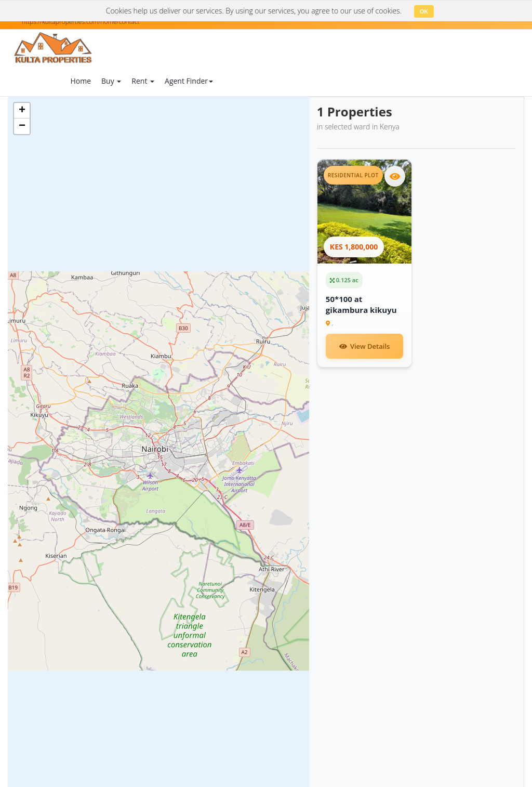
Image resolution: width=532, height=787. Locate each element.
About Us (328, 75)
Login (427, 82)
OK (424, 11)
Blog (294, 75)
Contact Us (372, 75)
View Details (364, 346)
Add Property (250, 80)
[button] (22, 111)
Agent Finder (189, 81)
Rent (143, 81)
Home (81, 81)
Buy (111, 81)
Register (493, 82)
